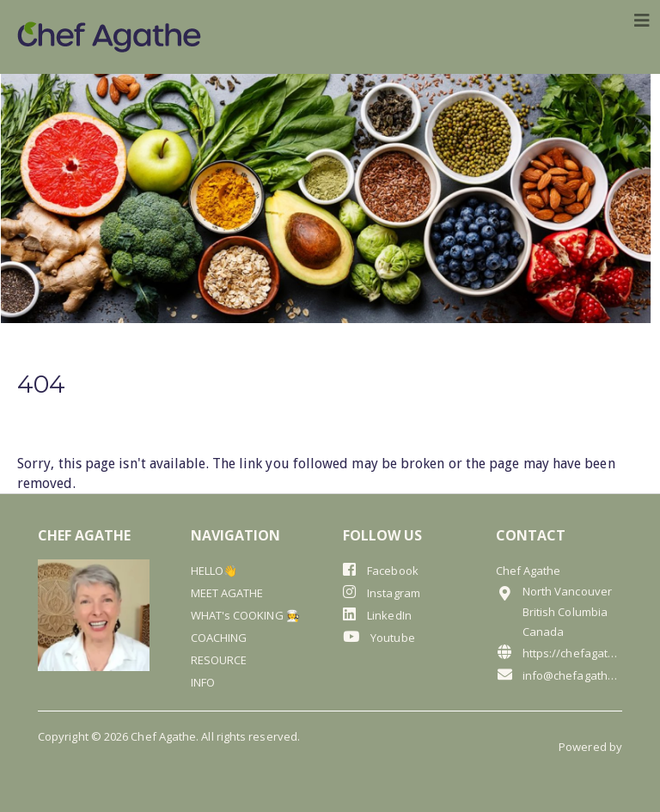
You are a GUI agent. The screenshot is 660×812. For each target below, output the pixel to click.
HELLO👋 (214, 571)
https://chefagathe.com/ (559, 653)
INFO (203, 682)
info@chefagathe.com (559, 675)
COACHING (219, 638)
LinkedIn (377, 615)
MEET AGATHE (227, 593)
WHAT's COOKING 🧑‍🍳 (245, 615)
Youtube (379, 637)
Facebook (381, 570)
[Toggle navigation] (642, 21)
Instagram (382, 592)
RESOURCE (219, 660)
